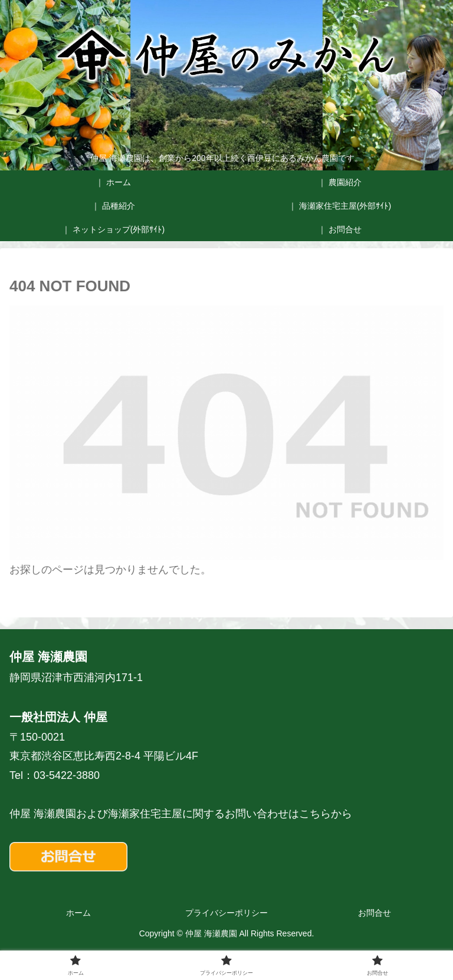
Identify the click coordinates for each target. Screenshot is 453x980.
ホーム (78, 913)
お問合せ (375, 913)
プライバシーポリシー (226, 913)
